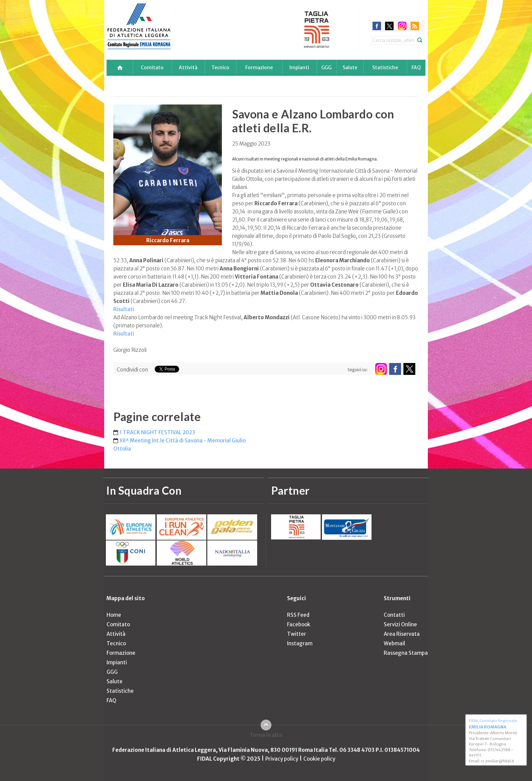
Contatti (394, 615)
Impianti (299, 68)
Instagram (300, 643)
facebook (377, 26)
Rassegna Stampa (406, 653)
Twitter (297, 634)
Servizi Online (400, 624)
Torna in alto (266, 735)
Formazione (259, 68)
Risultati (124, 309)
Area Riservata (402, 634)
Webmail (394, 643)
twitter (389, 26)
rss (415, 26)
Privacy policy (282, 759)
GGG (326, 68)
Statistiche (385, 68)
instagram (402, 26)
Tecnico (220, 68)
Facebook (299, 624)
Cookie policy (319, 759)
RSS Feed (298, 615)
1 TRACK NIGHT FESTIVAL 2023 (157, 432)
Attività (188, 68)
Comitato (152, 68)
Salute (350, 68)
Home (114, 615)
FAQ (416, 68)
